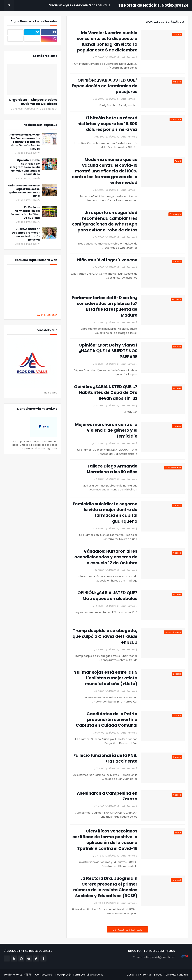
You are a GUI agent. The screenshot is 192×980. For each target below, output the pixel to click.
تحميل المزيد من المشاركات (127, 930)
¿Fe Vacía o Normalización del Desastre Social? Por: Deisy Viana (25, 213)
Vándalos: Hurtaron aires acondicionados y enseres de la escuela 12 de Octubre (106, 557)
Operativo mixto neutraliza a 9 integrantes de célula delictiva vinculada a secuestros (25, 167)
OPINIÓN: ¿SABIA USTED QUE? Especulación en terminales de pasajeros (105, 86)
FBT (186, 975)
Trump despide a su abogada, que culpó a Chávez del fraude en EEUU (105, 636)
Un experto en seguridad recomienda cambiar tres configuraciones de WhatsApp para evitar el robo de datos (105, 221)
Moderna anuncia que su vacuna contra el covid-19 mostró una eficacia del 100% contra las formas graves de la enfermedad (105, 171)
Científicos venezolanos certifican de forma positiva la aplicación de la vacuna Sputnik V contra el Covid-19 (105, 840)
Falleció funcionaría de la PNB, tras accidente (105, 758)
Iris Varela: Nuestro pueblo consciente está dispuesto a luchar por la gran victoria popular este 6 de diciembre (107, 41)
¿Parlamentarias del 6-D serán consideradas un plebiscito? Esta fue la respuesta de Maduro (105, 306)
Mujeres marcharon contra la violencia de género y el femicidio (106, 430)
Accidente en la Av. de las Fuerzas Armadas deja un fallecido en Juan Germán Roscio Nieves (25, 142)
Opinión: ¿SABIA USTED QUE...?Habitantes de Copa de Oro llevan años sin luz (106, 392)
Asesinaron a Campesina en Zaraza (107, 796)
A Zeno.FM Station (47, 315)
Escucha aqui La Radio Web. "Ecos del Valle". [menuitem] (79, 5)
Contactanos (44, 975)
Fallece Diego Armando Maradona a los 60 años (112, 469)
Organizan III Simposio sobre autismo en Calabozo (33, 102)
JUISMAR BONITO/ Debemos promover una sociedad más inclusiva (26, 234)
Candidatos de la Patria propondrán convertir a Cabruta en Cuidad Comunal (107, 720)
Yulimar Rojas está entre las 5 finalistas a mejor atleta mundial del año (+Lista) (106, 678)
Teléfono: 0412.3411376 (18, 975)
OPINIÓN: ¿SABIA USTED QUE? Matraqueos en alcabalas (107, 596)
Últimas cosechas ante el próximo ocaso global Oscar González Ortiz (24, 191)
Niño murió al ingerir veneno (107, 260)
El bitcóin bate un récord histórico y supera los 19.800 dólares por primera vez (107, 124)
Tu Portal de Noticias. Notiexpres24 (153, 5)
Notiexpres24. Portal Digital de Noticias (79, 975)
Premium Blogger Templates (160, 975)
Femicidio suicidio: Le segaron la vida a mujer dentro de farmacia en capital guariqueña (105, 513)
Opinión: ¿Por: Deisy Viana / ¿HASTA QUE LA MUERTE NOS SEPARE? (108, 351)
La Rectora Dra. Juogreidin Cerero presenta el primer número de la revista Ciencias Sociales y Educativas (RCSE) (105, 887)
